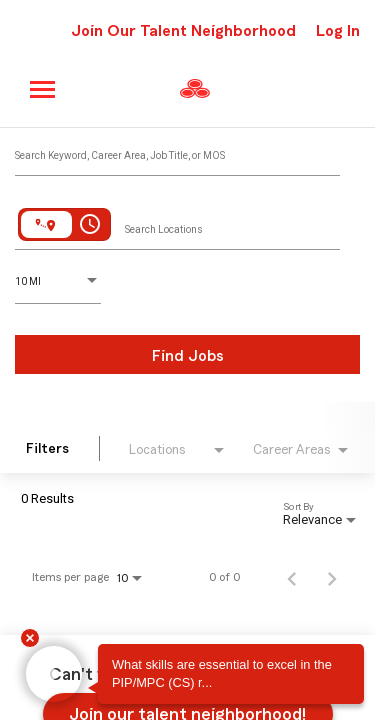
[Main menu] (43, 89)
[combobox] (177, 151)
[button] (54, 675)
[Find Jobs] (187, 354)
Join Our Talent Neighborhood (183, 31)
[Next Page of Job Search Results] (332, 577)
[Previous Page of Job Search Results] (292, 577)
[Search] (187, 354)
